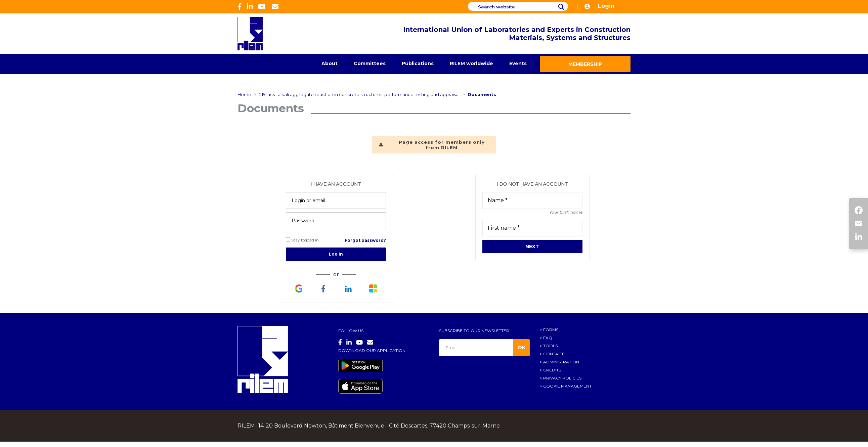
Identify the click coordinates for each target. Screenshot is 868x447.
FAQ (548, 338)
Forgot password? (365, 240)
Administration (561, 362)
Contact (553, 354)
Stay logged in (302, 240)
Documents (482, 94)
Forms (551, 330)
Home (244, 94)
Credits (552, 370)
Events (518, 63)
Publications (418, 63)
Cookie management (567, 386)
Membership (585, 64)
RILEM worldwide (471, 63)
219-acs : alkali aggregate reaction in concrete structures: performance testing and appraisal (359, 94)
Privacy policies (562, 378)
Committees (370, 63)
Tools (550, 346)
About (330, 63)
